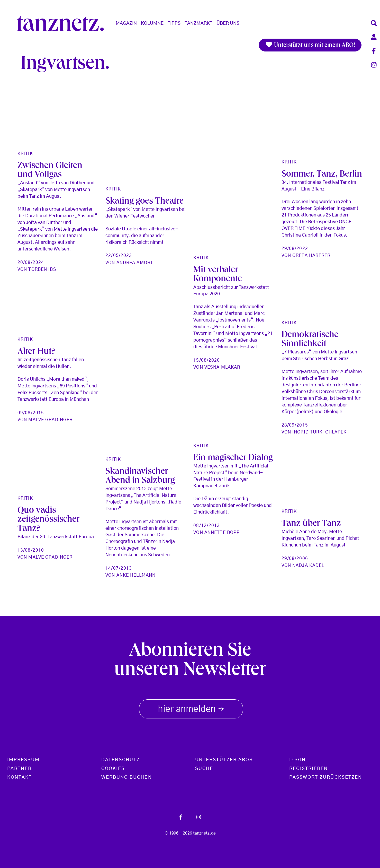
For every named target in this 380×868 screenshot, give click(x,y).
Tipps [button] (174, 23)
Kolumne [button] (152, 23)
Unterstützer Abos (224, 760)
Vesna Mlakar (222, 367)
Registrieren (309, 769)
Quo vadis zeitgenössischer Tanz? (48, 520)
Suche (204, 769)
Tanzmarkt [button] (198, 23)
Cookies (113, 769)
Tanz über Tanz (311, 524)
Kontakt (20, 777)
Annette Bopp (222, 532)
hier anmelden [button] (191, 708)
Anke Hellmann (136, 575)
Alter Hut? (36, 352)
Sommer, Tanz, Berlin (322, 175)
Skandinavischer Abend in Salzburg (140, 477)
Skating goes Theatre (144, 202)
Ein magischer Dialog (233, 459)
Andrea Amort (135, 263)
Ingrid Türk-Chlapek (319, 432)
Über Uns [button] (228, 23)
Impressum (23, 760)
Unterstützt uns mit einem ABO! (310, 45)
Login (297, 760)
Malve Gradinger (50, 420)
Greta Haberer (311, 255)
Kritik (25, 154)
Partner (20, 769)
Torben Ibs (42, 269)
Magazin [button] (126, 23)
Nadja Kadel (308, 565)
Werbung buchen (127, 777)
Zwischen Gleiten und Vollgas (50, 171)
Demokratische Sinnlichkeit (310, 340)
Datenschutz (121, 760)
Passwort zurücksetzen (326, 777)
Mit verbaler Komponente (218, 275)
